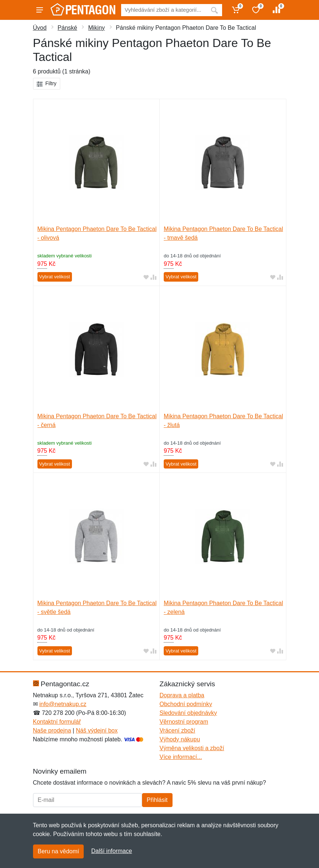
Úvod (40, 28)
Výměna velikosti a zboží (192, 748)
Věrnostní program (184, 722)
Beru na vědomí (59, 851)
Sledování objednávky (188, 713)
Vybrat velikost (55, 277)
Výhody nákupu (180, 739)
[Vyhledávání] (164, 10)
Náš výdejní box (97, 730)
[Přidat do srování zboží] (153, 277)
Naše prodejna (52, 730)
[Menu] (40, 10)
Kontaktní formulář (57, 722)
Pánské (67, 28)
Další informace (111, 851)
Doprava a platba (182, 695)
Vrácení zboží (177, 730)
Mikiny (96, 28)
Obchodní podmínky (186, 704)
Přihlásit (157, 800)
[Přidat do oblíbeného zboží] (146, 277)
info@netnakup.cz (63, 704)
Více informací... (181, 757)
